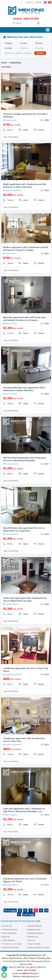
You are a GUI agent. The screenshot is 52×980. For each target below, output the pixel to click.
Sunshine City (7, 926)
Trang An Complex (34, 944)
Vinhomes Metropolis (10, 930)
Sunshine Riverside (35, 926)
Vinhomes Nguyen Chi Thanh (38, 947)
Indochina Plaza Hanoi (10, 947)
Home (4, 63)
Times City (31, 940)
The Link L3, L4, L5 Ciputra (12, 944)
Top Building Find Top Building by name (20, 921)
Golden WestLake (9, 940)
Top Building (15, 63)
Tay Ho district (11, 394)
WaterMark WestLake (35, 933)
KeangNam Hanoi (34, 930)
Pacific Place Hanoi (9, 933)
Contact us (29, 2)
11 (19, 914)
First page (10, 910)
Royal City (6, 937)
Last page (29, 914)
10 (46, 910)
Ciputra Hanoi (11, 120)
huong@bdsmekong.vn (28, 973)
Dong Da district (12, 885)
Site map (38, 2)
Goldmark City (33, 937)
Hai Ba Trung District (13, 190)
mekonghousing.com (30, 976)
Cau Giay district (12, 464)
